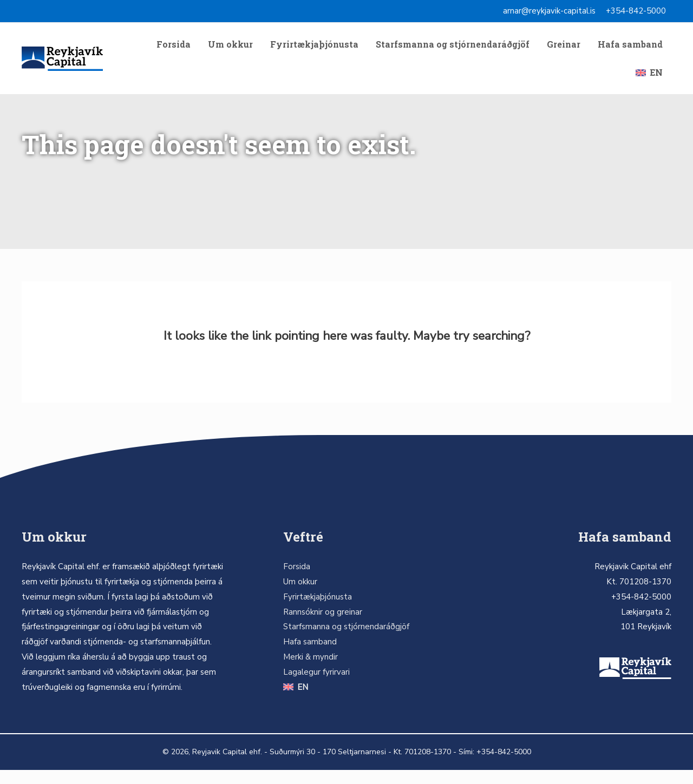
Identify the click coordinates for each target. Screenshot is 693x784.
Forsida (174, 47)
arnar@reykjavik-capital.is (549, 11)
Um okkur (230, 47)
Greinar (564, 47)
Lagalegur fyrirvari (316, 686)
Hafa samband (630, 47)
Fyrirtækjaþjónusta (314, 47)
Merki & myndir (310, 671)
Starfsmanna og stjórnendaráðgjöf (453, 47)
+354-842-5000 (636, 11)
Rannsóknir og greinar (323, 626)
